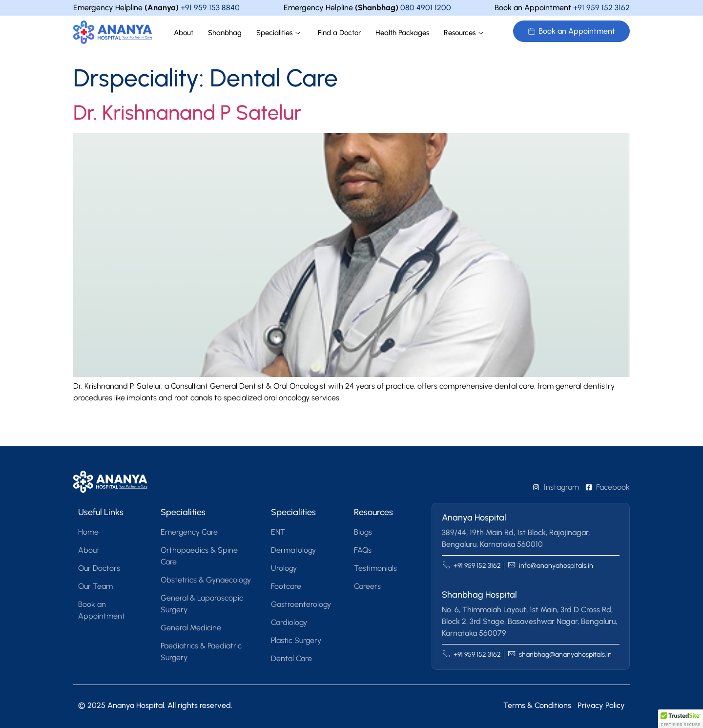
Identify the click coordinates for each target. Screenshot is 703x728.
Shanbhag (225, 33)
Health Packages (402, 33)
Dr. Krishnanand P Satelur (187, 113)
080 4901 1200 (426, 8)
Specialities (278, 33)
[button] (681, 719)
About (184, 33)
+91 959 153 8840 (210, 8)
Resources (464, 33)
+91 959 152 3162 (601, 8)
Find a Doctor (339, 33)
